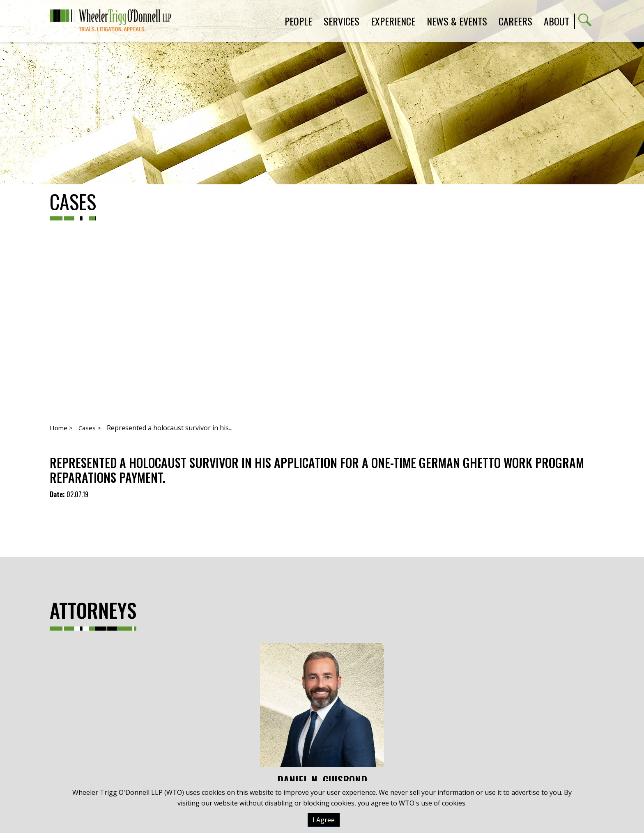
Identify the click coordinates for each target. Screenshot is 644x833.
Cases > (90, 428)
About (557, 21)
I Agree (324, 820)
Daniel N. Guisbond (322, 715)
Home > (61, 428)
